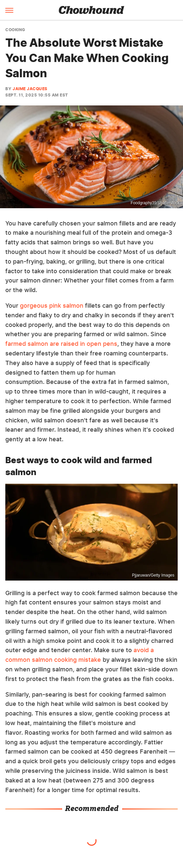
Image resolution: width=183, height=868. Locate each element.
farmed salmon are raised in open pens (61, 344)
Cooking (15, 30)
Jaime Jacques (30, 89)
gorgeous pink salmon (52, 306)
